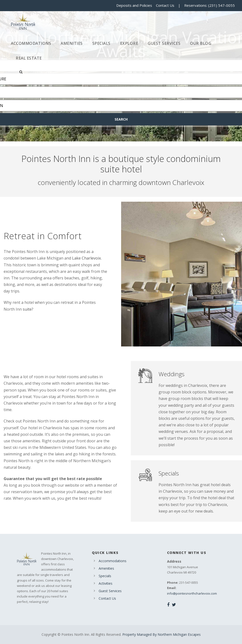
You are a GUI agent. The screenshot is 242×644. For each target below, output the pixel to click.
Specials (101, 43)
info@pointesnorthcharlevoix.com (192, 593)
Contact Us (165, 5)
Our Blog (201, 43)
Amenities (72, 43)
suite (27, 309)
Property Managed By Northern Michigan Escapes (161, 634)
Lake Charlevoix (86, 258)
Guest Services (164, 43)
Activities (106, 583)
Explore (129, 43)
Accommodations (31, 43)
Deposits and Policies (134, 5)
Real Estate (29, 58)
